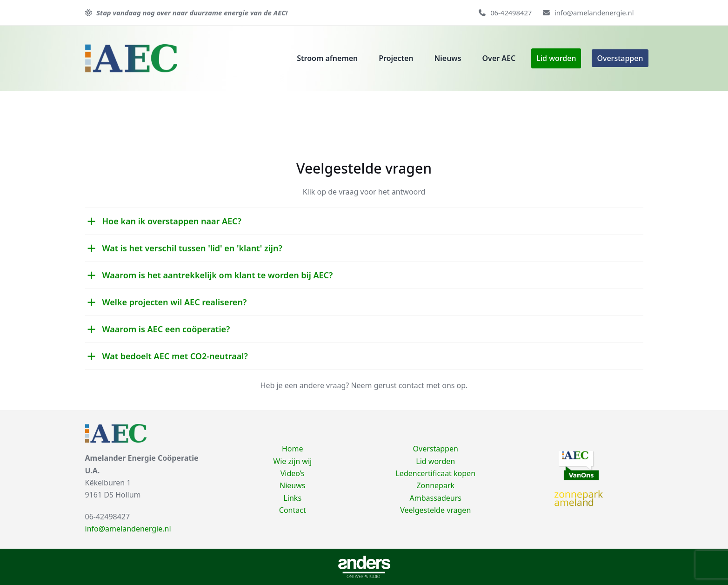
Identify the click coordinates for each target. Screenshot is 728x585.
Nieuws (292, 485)
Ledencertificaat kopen (435, 473)
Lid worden (435, 461)
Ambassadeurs (436, 498)
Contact (293, 510)
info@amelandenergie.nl (594, 13)
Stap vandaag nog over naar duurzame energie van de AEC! (192, 13)
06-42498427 (511, 13)
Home (293, 449)
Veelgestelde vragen (435, 510)
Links (292, 498)
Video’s (293, 473)
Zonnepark (435, 485)
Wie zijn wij (292, 461)
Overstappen (436, 449)
